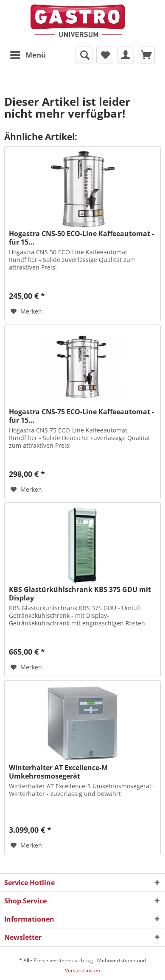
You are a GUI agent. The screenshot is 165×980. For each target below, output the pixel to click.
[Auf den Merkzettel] (26, 311)
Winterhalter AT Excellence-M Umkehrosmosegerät (58, 772)
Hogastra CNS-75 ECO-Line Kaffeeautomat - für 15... (81, 416)
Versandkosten (82, 970)
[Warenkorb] (146, 55)
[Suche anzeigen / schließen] (84, 55)
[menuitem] (28, 55)
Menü (28, 54)
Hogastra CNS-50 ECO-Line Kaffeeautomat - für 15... (81, 238)
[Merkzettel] (105, 55)
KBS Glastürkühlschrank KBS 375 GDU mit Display (80, 594)
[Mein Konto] (126, 55)
